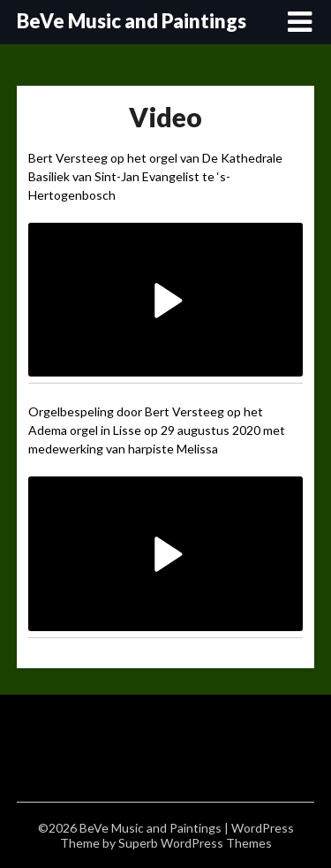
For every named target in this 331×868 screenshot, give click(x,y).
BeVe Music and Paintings (132, 21)
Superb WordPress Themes (195, 843)
